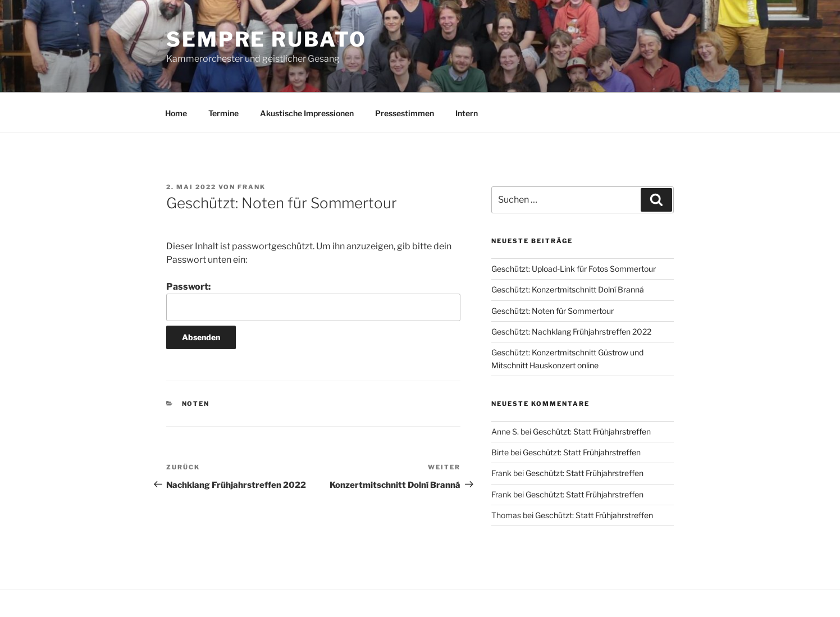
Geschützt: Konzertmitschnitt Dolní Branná (568, 289)
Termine (223, 113)
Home (176, 113)
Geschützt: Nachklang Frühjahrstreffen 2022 (571, 332)
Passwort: (313, 301)
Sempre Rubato (266, 39)
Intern (467, 113)
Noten (196, 404)
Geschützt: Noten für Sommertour (553, 311)
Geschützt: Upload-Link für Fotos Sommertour (574, 269)
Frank (252, 187)
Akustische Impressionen (307, 113)
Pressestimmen (405, 113)
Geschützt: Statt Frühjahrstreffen (592, 431)
